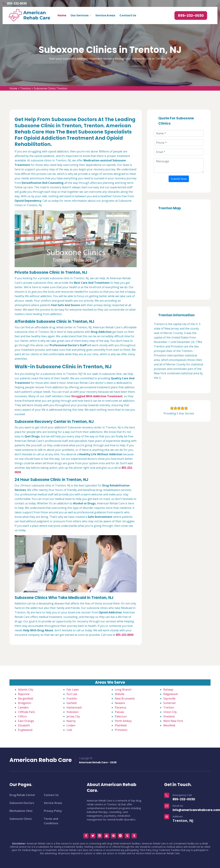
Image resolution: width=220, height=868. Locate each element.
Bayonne (24, 694)
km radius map (179, 254)
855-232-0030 (17, 3)
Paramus (121, 707)
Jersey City (73, 716)
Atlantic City (26, 690)
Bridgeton (25, 703)
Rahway (168, 690)
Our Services (79, 15)
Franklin (72, 698)
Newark (120, 703)
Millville (120, 694)
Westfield (169, 725)
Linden (71, 725)
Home (62, 15)
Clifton (22, 716)
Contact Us (128, 15)
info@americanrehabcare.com (196, 810)
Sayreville (169, 698)
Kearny (71, 721)
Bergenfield (26, 698)
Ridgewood (170, 694)
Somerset (169, 703)
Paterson (121, 716)
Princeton (121, 730)
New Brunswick (125, 698)
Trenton (26, 88)
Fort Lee (72, 694)
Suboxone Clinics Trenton (51, 88)
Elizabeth (24, 725)
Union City (170, 712)
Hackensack (74, 707)
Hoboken (73, 712)
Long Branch (123, 690)
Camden (23, 707)
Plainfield (121, 725)
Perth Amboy (123, 721)
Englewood (25, 730)
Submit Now (179, 179)
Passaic (120, 712)
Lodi (69, 730)
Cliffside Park (26, 712)
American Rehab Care (41, 760)
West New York (173, 721)
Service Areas (105, 15)
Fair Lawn (73, 690)
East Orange (26, 721)
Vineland (169, 716)
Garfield (71, 703)
